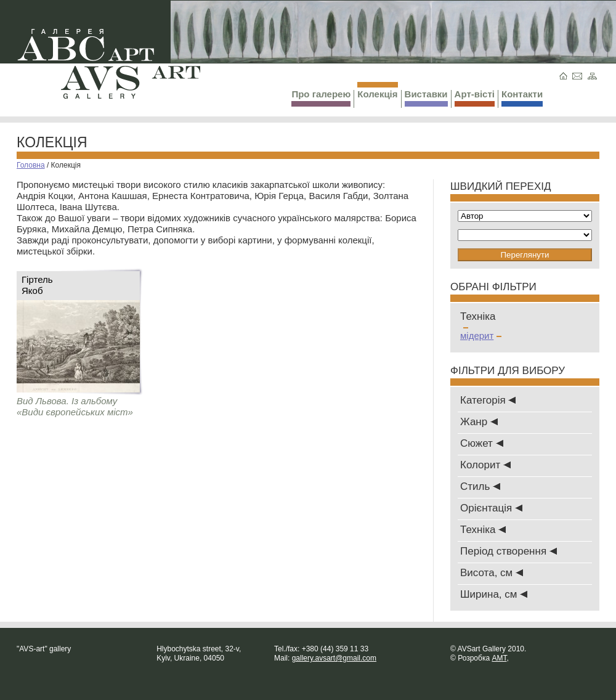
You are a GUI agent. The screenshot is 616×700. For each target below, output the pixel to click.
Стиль (480, 486)
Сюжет (482, 443)
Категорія (488, 400)
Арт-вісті (475, 98)
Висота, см (492, 573)
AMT (499, 658)
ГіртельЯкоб (37, 285)
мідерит (481, 336)
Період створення (509, 551)
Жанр (479, 422)
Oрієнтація (491, 508)
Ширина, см (494, 594)
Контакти (522, 98)
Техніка (483, 530)
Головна (31, 165)
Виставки (426, 98)
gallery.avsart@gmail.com (334, 658)
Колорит (485, 465)
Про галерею (321, 98)
